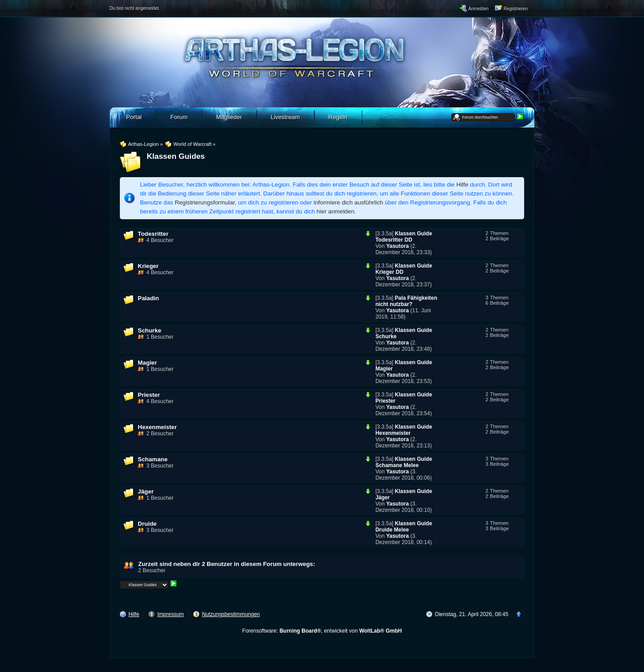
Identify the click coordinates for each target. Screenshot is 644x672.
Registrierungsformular (205, 202)
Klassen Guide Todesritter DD (404, 237)
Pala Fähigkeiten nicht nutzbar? (406, 301)
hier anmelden (335, 211)
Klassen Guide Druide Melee (404, 527)
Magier (147, 363)
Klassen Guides (176, 156)
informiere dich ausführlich (348, 202)
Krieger (148, 266)
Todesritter (153, 234)
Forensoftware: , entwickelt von (322, 631)
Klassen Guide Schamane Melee (404, 462)
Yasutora (397, 246)
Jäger (146, 491)
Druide (147, 524)
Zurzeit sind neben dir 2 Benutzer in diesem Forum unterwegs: (227, 564)
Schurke (150, 330)
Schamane (153, 459)
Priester (149, 395)
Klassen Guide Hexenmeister (404, 430)
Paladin (148, 298)
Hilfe (463, 185)
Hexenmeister (157, 427)
